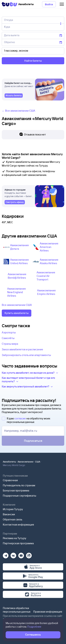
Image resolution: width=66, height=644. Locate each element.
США (38, 462)
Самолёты (8, 338)
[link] (14, 96)
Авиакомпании (26, 462)
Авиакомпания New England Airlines (16, 292)
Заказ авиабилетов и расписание (22, 349)
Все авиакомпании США (17, 305)
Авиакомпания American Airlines (49, 247)
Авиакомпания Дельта (19, 247)
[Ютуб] (21, 554)
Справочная (10, 480)
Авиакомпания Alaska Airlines (49, 261)
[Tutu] (10, 4)
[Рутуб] (29, 554)
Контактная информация (18, 525)
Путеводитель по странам (19, 485)
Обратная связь (13, 519)
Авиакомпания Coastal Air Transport (46, 276)
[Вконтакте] (13, 554)
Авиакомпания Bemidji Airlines (17, 276)
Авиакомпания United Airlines (19, 261)
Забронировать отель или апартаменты (26, 355)
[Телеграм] (6, 554)
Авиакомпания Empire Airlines (46, 292)
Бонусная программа (16, 490)
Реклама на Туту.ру (15, 538)
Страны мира (10, 344)
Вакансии (9, 514)
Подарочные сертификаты (19, 496)
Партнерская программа (18, 543)
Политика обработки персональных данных (17, 610)
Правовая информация (48, 612)
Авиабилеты (9, 462)
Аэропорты (9, 332)
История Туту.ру (13, 509)
